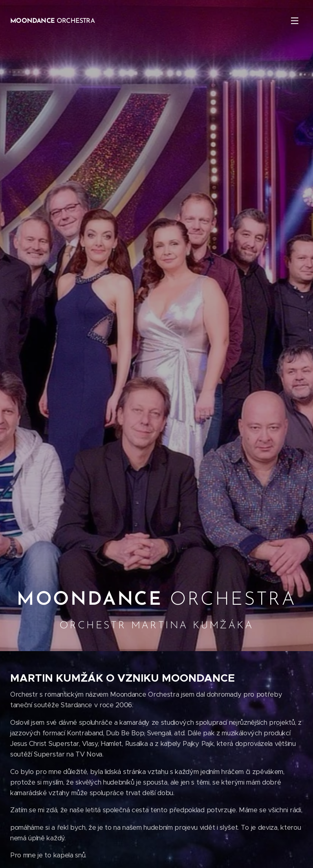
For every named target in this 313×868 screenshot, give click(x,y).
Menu (295, 21)
